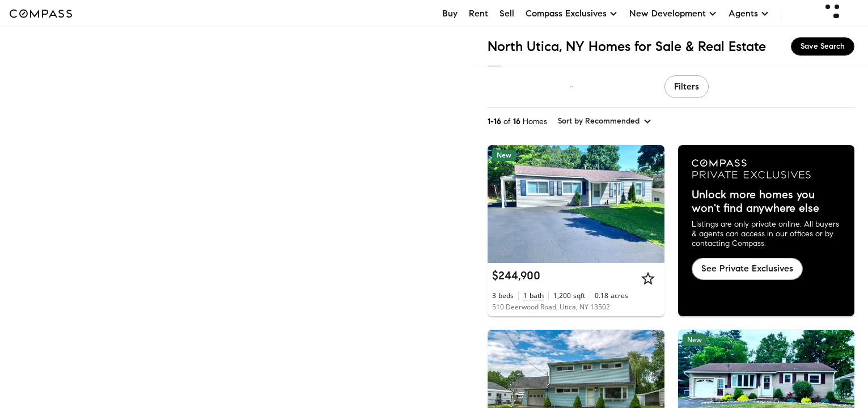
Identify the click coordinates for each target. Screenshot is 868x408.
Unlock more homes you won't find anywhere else (755, 202)
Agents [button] (749, 13)
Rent (479, 13)
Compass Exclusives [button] (572, 13)
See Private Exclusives (747, 268)
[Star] (648, 278)
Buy (450, 13)
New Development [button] (673, 13)
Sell (507, 13)
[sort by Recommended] (605, 121)
